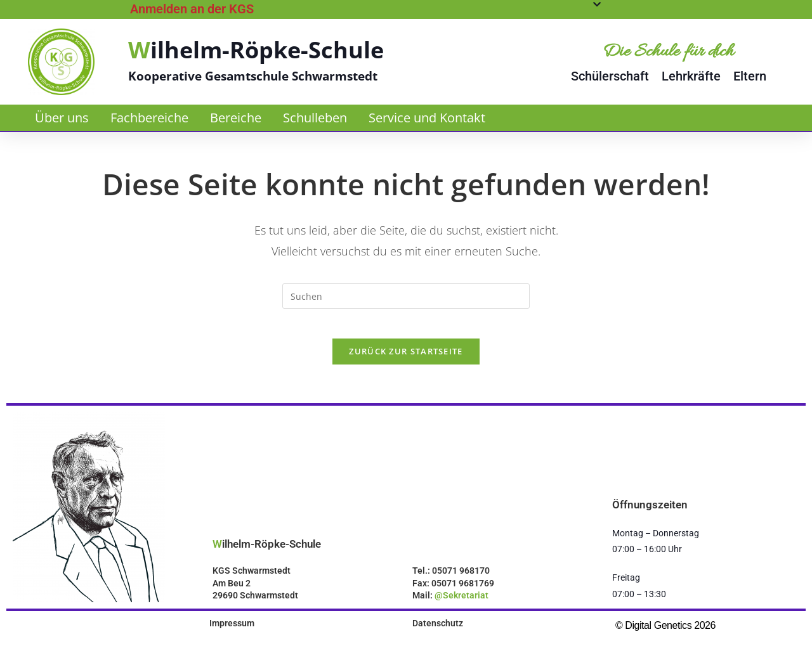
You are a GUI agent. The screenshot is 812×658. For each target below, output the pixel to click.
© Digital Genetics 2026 (665, 634)
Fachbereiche (149, 118)
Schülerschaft (610, 76)
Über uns (62, 118)
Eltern (750, 76)
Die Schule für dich (668, 52)
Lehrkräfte (691, 76)
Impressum (232, 632)
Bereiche (236, 118)
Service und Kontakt (427, 118)
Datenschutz (438, 632)
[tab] (365, 9)
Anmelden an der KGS (192, 9)
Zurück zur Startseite (406, 360)
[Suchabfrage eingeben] (406, 296)
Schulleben (315, 118)
